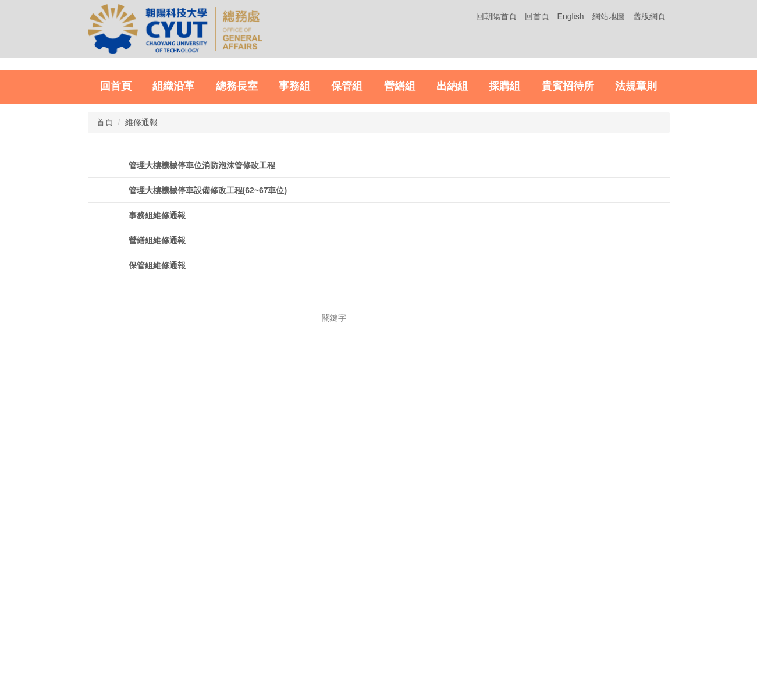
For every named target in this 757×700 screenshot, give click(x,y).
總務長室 (237, 295)
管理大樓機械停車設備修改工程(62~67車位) (208, 399)
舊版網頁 (649, 16)
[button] (23, 169)
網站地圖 (609, 16)
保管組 (347, 295)
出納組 (452, 295)
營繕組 (400, 295)
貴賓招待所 (568, 295)
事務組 (294, 295)
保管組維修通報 (157, 474)
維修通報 (141, 331)
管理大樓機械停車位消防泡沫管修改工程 (202, 374)
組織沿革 (173, 295)
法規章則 (636, 295)
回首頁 (537, 16)
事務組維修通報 (157, 424)
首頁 (105, 331)
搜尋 (430, 546)
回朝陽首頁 (496, 16)
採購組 (504, 295)
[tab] (547, 265)
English (571, 16)
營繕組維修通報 (157, 449)
